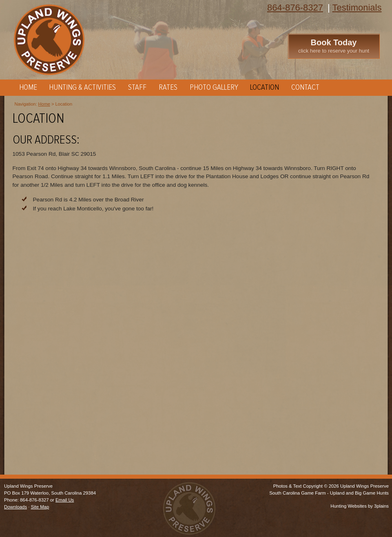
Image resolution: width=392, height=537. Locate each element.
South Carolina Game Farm (298, 493)
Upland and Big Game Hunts (359, 493)
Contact (305, 87)
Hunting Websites (349, 506)
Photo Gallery (214, 87)
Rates (168, 87)
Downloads (16, 507)
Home (28, 87)
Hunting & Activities (82, 87)
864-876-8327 (295, 8)
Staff (137, 87)
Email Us (65, 500)
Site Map (40, 507)
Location (265, 87)
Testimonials (357, 8)
